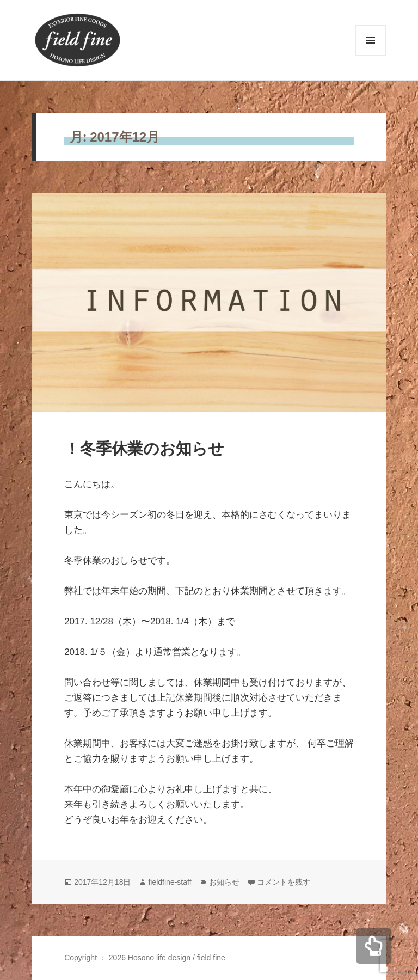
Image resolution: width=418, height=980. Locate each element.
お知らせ (224, 882)
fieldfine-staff (170, 882)
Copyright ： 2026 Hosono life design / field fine (145, 958)
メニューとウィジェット (371, 55)
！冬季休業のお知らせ (144, 449)
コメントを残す (284, 882)
